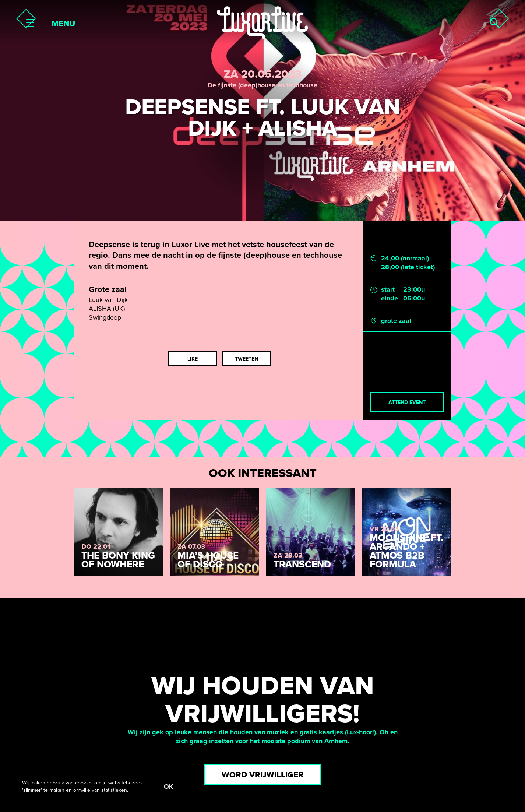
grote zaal (396, 321)
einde (390, 298)
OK (168, 787)
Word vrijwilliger (263, 775)
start (388, 289)
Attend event (407, 402)
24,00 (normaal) (405, 258)
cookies (84, 783)
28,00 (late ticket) (408, 267)
